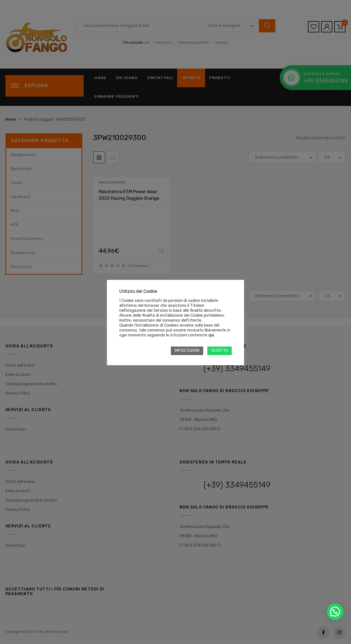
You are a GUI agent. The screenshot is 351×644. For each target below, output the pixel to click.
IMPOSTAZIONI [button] (187, 351)
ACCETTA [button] (220, 351)
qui (211, 335)
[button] (335, 612)
